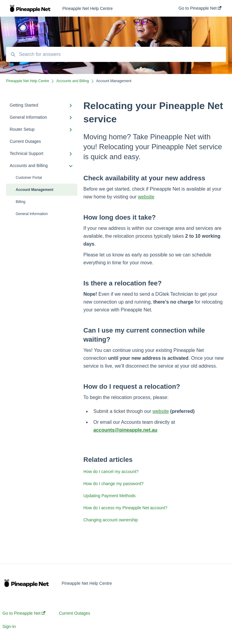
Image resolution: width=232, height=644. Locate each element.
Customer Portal (29, 178)
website (146, 197)
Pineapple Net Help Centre (87, 8)
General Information (32, 214)
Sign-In (9, 626)
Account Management (35, 190)
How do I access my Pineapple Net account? (125, 508)
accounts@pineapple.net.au (125, 430)
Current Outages (75, 613)
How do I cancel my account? (111, 472)
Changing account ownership (111, 520)
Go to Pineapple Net (24, 613)
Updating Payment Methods (110, 496)
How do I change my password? (113, 484)
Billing (21, 202)
